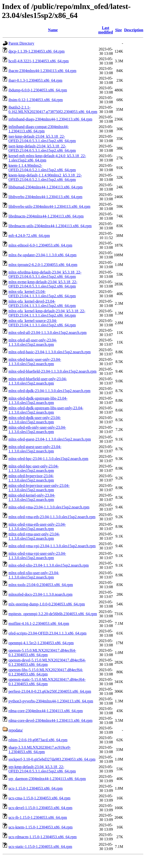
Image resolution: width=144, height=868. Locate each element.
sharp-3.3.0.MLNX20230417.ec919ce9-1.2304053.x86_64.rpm (40, 750)
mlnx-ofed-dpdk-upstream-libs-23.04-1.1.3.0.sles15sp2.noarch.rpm (38, 400)
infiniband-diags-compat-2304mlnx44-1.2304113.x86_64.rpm (39, 129)
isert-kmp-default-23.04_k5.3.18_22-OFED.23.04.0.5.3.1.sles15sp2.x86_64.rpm (42, 148)
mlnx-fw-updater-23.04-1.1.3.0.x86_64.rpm (43, 255)
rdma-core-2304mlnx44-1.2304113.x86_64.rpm (46, 711)
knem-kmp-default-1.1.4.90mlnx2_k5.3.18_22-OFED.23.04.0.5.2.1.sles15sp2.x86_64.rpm (45, 177)
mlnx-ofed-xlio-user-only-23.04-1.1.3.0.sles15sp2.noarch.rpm (34, 575)
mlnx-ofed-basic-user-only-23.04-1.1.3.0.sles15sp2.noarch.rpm (35, 362)
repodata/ (16, 730)
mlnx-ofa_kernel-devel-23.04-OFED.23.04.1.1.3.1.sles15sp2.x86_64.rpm (42, 303)
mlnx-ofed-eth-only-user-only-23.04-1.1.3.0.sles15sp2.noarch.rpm (37, 430)
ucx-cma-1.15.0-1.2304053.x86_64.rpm (40, 798)
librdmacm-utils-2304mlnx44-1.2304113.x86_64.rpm (50, 226)
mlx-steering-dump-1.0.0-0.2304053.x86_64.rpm (47, 604)
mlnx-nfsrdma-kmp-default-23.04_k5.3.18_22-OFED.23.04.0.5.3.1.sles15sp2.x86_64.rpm (45, 274)
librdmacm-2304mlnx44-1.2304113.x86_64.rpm (46, 216)
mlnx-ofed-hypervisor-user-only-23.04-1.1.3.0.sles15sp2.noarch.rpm (39, 488)
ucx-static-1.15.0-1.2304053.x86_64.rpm (40, 847)
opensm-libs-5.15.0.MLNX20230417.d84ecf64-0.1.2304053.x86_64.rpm (46, 672)
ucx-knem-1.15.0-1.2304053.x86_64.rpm (40, 827)
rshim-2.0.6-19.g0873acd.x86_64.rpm (38, 740)
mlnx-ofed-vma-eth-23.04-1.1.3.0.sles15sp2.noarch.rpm (52, 517)
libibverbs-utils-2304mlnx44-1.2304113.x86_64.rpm (49, 206)
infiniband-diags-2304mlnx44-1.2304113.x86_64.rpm (50, 119)
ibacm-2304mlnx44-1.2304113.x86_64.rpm (42, 71)
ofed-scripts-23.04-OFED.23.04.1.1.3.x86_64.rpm (48, 633)
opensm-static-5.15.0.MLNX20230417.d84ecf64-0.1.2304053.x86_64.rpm (47, 682)
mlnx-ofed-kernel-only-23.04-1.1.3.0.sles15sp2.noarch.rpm (32, 497)
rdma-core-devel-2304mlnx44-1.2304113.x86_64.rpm (50, 720)
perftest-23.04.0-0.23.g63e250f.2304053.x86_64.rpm (50, 691)
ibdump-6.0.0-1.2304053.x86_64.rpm (38, 90)
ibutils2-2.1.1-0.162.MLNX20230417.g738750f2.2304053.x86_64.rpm (53, 109)
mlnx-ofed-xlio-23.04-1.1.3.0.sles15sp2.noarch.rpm (49, 565)
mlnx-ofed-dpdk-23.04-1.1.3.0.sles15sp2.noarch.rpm (49, 391)
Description (134, 30)
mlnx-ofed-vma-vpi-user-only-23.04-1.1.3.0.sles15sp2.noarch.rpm (37, 556)
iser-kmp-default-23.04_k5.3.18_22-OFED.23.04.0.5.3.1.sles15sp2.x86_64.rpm (42, 139)
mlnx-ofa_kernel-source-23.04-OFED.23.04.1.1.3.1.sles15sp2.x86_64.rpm (42, 323)
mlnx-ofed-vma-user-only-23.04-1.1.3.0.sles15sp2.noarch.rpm (34, 536)
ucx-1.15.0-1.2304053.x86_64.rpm (36, 788)
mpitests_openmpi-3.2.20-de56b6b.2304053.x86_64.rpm (53, 614)
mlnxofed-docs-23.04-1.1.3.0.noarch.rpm (40, 594)
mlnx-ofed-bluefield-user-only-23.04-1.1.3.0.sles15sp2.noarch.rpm (38, 381)
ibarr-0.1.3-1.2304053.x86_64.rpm (35, 80)
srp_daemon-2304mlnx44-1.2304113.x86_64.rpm (47, 779)
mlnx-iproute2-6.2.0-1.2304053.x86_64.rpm (43, 265)
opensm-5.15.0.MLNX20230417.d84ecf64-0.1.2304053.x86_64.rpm (42, 653)
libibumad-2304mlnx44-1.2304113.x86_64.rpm (46, 187)
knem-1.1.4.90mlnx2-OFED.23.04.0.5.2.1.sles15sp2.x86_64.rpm (42, 168)
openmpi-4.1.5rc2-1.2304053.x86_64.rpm (41, 643)
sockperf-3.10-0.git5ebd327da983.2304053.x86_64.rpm (52, 759)
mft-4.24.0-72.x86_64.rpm (29, 236)
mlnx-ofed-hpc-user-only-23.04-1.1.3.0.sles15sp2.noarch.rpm (34, 468)
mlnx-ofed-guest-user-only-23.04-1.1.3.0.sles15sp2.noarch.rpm (35, 449)
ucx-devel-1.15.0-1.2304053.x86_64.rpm (40, 808)
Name (53, 30)
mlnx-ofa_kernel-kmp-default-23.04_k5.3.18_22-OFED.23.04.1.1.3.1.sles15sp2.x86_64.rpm (47, 313)
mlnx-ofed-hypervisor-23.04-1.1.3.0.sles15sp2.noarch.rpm (31, 478)
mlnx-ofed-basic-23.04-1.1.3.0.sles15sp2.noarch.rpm (50, 352)
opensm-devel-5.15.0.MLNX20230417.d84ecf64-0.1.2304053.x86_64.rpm (47, 662)
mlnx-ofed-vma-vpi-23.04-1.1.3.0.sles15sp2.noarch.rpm (52, 546)
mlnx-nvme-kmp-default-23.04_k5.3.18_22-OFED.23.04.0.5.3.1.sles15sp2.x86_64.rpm (43, 284)
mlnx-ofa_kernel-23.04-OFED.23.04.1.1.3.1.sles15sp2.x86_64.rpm (42, 294)
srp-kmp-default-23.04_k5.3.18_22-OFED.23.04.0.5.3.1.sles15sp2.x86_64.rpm (42, 769)
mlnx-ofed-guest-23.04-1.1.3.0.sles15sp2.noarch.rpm (50, 439)
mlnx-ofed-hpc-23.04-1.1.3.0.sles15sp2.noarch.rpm (48, 459)
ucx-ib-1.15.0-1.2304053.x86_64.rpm (38, 817)
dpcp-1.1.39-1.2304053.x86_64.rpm (37, 51)
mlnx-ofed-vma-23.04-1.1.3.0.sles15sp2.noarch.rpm (49, 507)
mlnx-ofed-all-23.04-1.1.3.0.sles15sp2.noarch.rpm (48, 333)
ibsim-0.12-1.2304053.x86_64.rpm (36, 100)
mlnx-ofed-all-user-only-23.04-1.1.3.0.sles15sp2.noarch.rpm (33, 342)
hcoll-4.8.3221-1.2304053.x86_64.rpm (39, 61)
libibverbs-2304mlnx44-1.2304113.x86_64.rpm (45, 197)
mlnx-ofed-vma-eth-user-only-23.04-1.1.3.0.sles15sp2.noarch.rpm (37, 526)
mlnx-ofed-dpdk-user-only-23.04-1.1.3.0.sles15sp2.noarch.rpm (35, 420)
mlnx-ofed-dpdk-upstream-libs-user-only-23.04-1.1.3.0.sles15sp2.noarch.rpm (46, 410)
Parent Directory (21, 43)
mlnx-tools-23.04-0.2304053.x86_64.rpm (41, 585)
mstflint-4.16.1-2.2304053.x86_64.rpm (39, 623)
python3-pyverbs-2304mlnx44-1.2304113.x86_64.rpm (51, 701)
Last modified (105, 30)
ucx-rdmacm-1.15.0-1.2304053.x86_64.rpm (43, 837)
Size (119, 30)
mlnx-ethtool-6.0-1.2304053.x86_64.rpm (40, 245)
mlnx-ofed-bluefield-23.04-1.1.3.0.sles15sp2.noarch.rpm (52, 371)
